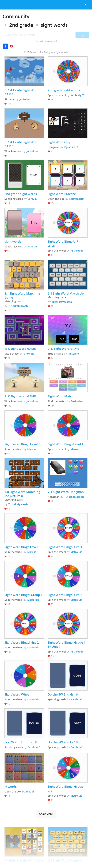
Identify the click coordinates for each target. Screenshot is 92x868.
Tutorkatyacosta (18, 306)
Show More (46, 814)
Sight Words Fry (59, 142)
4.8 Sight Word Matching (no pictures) (23, 494)
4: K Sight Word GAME (20, 349)
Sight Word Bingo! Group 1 (23, 595)
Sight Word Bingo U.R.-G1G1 (64, 244)
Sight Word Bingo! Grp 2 (22, 642)
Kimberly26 (77, 95)
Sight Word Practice (62, 194)
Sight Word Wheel (17, 694)
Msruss (32, 449)
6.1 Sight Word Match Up (66, 293)
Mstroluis (76, 552)
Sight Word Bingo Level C (22, 547)
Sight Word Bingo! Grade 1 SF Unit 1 (67, 644)
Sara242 (33, 199)
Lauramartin (77, 199)
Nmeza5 (33, 246)
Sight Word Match (61, 396)
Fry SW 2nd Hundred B (21, 742)
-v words (11, 787)
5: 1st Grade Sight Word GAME (22, 144)
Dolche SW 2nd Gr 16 (63, 694)
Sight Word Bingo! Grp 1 (65, 595)
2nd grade (21, 25)
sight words (54, 25)
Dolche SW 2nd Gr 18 (63, 742)
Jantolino (25, 99)
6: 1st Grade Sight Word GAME (22, 92)
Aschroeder (78, 251)
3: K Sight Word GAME (20, 396)
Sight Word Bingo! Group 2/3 (66, 789)
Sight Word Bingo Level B (22, 444)
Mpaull (30, 792)
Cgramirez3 (71, 147)
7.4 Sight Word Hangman (66, 492)
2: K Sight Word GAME (63, 349)
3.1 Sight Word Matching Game (23, 295)
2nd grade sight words (64, 90)
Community (16, 16)
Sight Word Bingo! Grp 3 (65, 547)
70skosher (77, 401)
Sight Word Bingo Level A (66, 444)
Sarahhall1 (77, 699)
